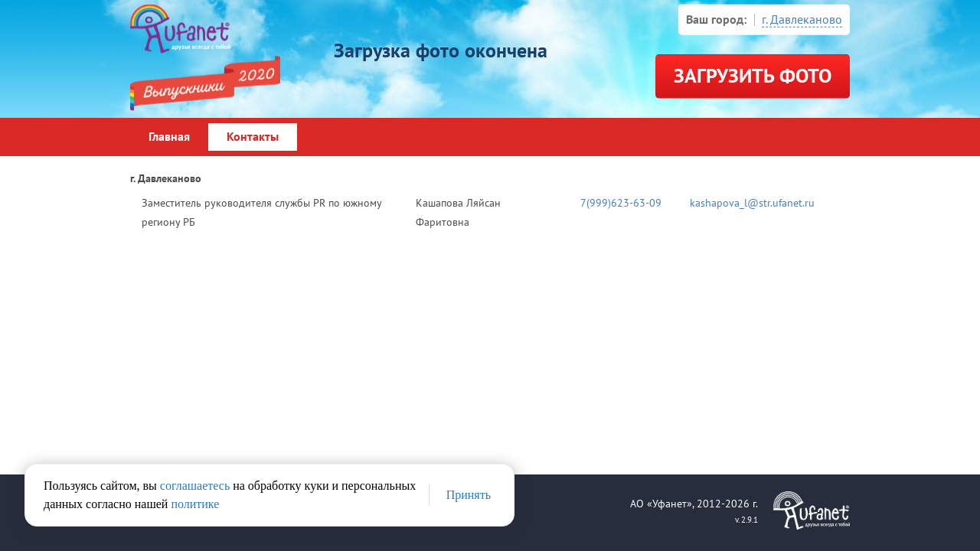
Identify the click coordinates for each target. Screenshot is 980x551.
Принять (469, 495)
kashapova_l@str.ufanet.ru (752, 203)
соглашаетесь (195, 486)
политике (195, 504)
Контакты (253, 137)
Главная (169, 137)
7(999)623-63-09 (621, 203)
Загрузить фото (753, 77)
